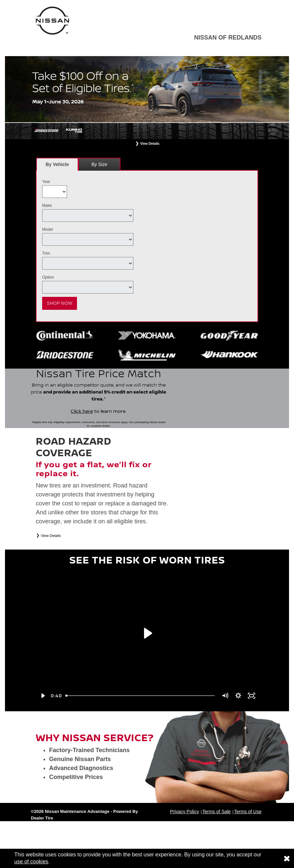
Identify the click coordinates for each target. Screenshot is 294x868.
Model (48, 229)
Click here (82, 415)
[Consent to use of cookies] (287, 858)
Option (48, 277)
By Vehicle (57, 166)
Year (46, 182)
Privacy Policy (185, 819)
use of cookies (31, 862)
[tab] (57, 164)
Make (47, 206)
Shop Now (60, 303)
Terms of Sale (217, 819)
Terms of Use (248, 819)
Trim (46, 253)
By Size (99, 164)
